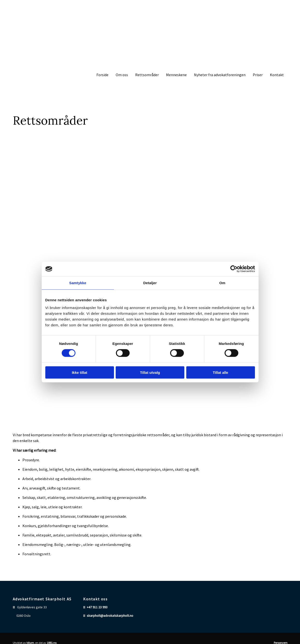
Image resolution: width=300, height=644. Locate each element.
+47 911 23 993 (97, 607)
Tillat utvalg (150, 372)
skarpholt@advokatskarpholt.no (110, 616)
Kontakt (277, 75)
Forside (102, 75)
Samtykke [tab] (78, 283)
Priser (258, 75)
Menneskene (176, 75)
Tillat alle (220, 372)
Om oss (122, 75)
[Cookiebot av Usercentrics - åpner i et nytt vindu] (234, 269)
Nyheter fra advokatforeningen (220, 75)
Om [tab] (222, 283)
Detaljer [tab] (150, 283)
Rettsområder (147, 75)
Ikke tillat (80, 372)
